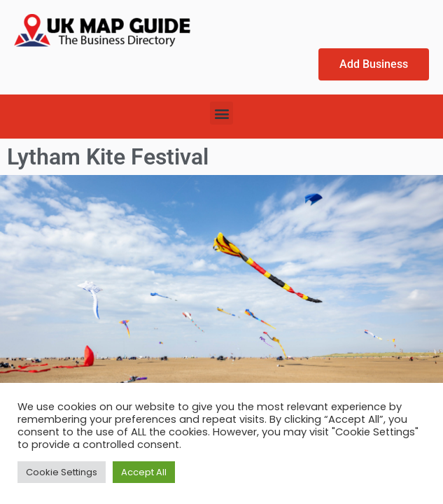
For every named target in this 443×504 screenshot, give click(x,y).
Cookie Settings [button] (62, 472)
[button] (221, 113)
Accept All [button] (144, 472)
